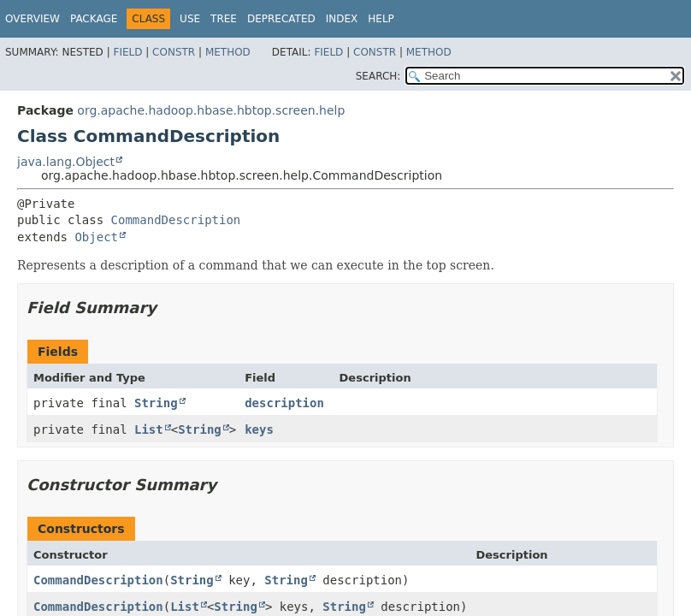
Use (190, 19)
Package (94, 19)
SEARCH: (378, 76)
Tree (224, 19)
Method (228, 52)
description (284, 403)
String (156, 403)
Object (96, 237)
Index (342, 19)
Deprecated (281, 19)
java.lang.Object (66, 162)
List (149, 429)
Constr (174, 52)
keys (259, 429)
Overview (32, 19)
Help (381, 19)
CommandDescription (176, 220)
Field (127, 52)
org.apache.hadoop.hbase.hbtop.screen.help (211, 110)
